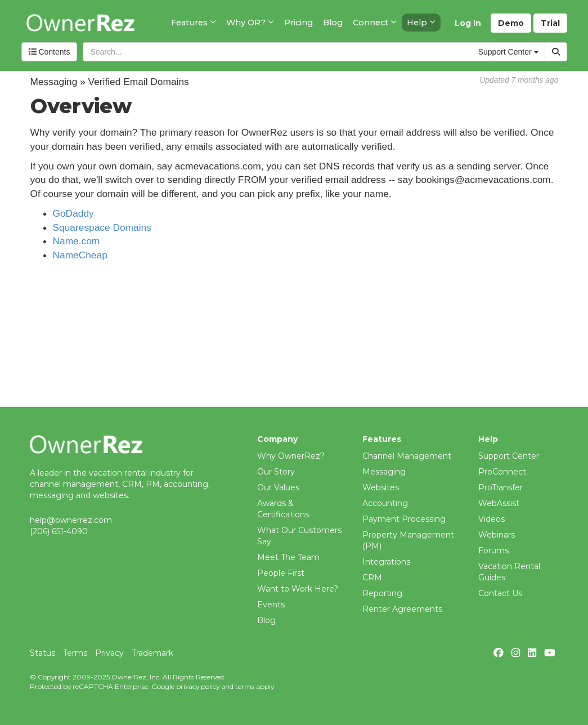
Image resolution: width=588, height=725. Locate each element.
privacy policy (198, 686)
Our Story (276, 472)
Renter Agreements (402, 609)
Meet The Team (288, 557)
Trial (550, 23)
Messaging (384, 472)
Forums (493, 551)
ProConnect (502, 472)
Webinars (497, 535)
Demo (511, 23)
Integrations (386, 562)
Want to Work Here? (298, 589)
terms (245, 686)
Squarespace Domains (102, 227)
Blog (266, 620)
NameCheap (80, 255)
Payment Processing (404, 519)
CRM (372, 578)
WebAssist (499, 503)
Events (271, 605)
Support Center (509, 456)
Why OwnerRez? (291, 456)
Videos (492, 519)
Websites (381, 487)
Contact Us (500, 593)
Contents (50, 52)
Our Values (278, 487)
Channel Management (407, 456)
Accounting (385, 503)
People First (281, 573)
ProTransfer (501, 487)
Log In (468, 23)
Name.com (77, 241)
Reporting (382, 593)
